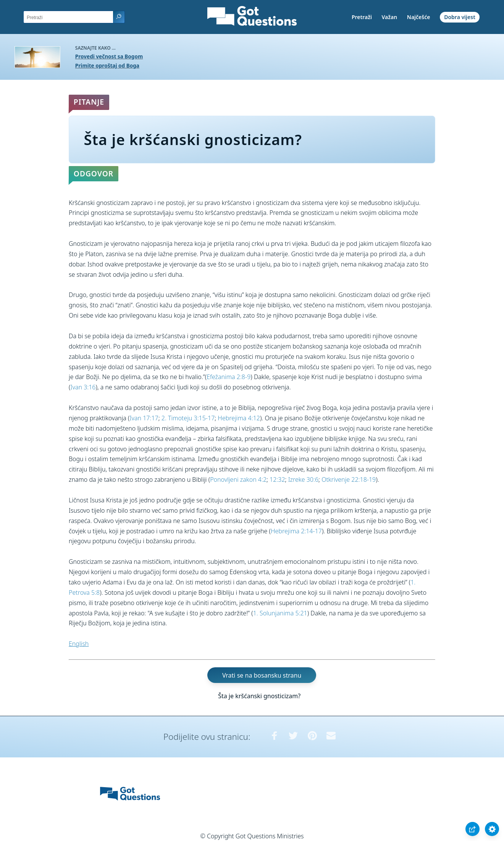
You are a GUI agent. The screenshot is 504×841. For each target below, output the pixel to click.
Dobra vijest (460, 17)
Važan (390, 17)
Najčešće (419, 17)
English (79, 644)
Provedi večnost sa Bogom (109, 56)
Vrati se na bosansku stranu (262, 675)
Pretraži (362, 17)
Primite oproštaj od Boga (107, 65)
